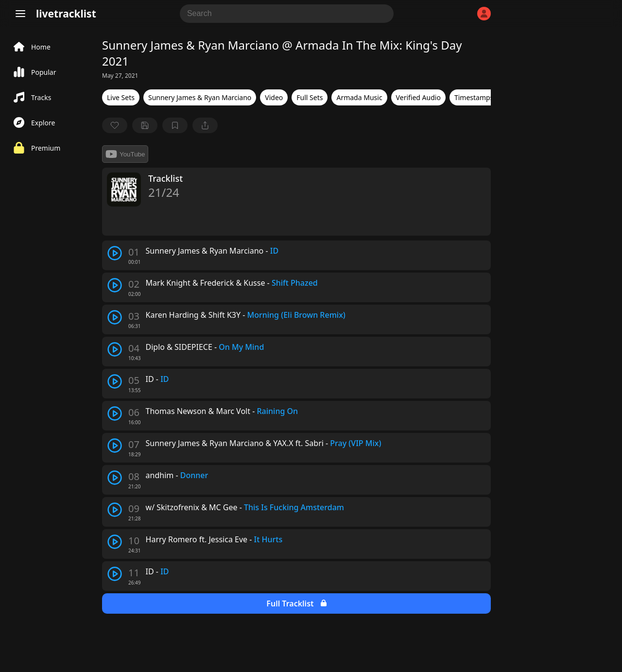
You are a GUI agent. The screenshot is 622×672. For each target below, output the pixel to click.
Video (274, 97)
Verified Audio (418, 97)
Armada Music (359, 97)
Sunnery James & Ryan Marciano (200, 97)
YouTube (125, 154)
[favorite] (115, 125)
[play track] (115, 253)
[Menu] (20, 14)
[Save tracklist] (145, 125)
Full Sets (310, 97)
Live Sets (121, 97)
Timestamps (474, 97)
